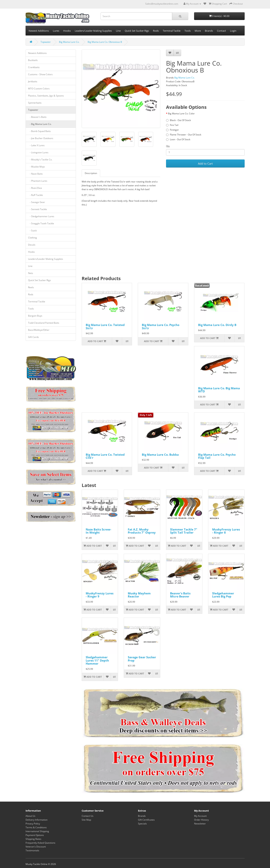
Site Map (86, 820)
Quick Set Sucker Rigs (137, 31)
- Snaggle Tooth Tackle (41, 223)
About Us (30, 816)
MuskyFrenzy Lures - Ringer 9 (100, 595)
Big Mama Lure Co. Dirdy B (217, 325)
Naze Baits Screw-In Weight (98, 531)
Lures (56, 31)
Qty (168, 146)
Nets (31, 273)
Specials (142, 824)
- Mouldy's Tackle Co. (40, 160)
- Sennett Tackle (37, 209)
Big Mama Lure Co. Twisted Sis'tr (105, 326)
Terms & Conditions (36, 827)
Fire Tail (172, 125)
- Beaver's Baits (37, 117)
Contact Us (88, 816)
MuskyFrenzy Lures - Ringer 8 (226, 531)
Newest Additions (39, 31)
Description (91, 173)
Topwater (46, 42)
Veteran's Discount (36, 847)
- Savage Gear (37, 202)
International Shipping (37, 831)
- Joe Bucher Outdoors (41, 138)
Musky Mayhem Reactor (139, 595)
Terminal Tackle (172, 31)
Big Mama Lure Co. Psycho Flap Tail (217, 456)
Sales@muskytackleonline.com (162, 4)
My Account (200, 816)
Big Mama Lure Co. (69, 42)
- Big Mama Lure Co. (40, 124)
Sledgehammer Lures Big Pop (223, 595)
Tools (188, 31)
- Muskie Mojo (36, 167)
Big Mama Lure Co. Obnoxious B (105, 42)
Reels (31, 287)
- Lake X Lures (36, 145)
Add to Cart (205, 163)
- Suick (32, 231)
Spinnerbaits (35, 103)
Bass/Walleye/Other (39, 330)
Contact (221, 31)
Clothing (32, 238)
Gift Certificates (146, 820)
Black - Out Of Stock (178, 120)
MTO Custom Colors (39, 89)
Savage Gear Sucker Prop (142, 659)
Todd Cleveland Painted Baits (44, 323)
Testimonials (32, 850)
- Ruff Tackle (35, 195)
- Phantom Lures (38, 181)
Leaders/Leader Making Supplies (93, 31)
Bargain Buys (35, 316)
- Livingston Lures (38, 152)
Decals (32, 245)
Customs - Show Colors (40, 74)
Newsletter (200, 824)
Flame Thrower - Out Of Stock (184, 135)
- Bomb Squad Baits (39, 131)
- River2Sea (35, 188)
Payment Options (35, 835)
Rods (156, 31)
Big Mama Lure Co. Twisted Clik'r (105, 456)
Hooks (67, 31)
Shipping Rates (33, 839)
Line (118, 31)
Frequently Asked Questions (40, 843)
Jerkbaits (33, 81)
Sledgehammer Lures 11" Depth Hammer (97, 660)
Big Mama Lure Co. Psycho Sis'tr (161, 326)
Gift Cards (33, 337)
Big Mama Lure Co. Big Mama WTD (219, 390)
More (198, 31)
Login (233, 31)
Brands (209, 31)
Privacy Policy (33, 824)
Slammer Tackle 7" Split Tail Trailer (184, 531)
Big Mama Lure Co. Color (181, 113)
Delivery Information (37, 820)
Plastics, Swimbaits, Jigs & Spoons (46, 96)
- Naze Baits (35, 174)
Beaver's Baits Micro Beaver (180, 595)
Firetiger (172, 130)
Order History (201, 820)
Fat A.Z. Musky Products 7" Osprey (142, 531)
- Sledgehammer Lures (41, 216)
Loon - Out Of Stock (178, 139)
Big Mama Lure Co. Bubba (160, 455)
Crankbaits (34, 67)
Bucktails (33, 60)
